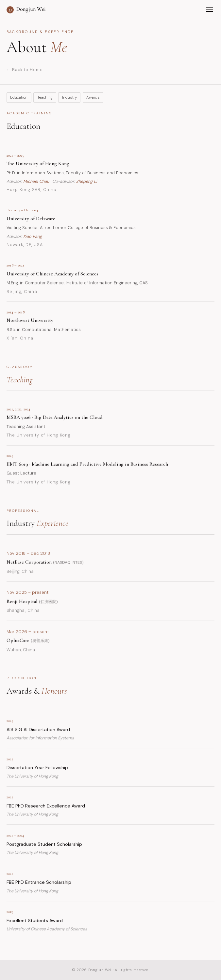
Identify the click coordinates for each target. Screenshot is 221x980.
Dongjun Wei (26, 10)
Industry (69, 97)
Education (19, 97)
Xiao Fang (33, 236)
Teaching (45, 97)
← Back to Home (25, 70)
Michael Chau (36, 181)
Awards (93, 97)
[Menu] (210, 9)
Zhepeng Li (87, 181)
